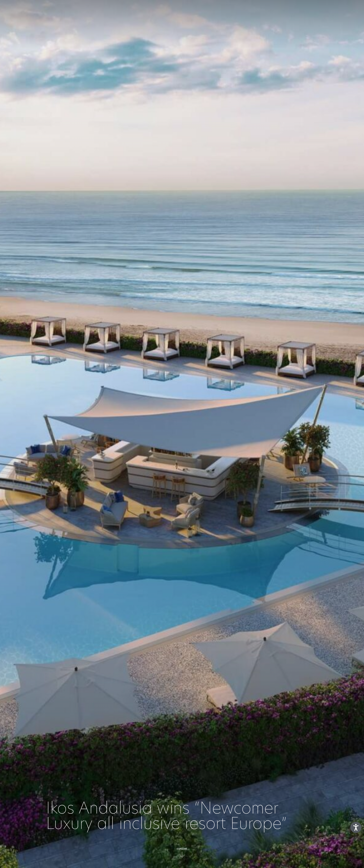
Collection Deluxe (217, 11)
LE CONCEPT (104, 11)
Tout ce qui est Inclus (145, 11)
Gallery (275, 11)
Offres (251, 11)
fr (335, 11)
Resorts (183, 11)
